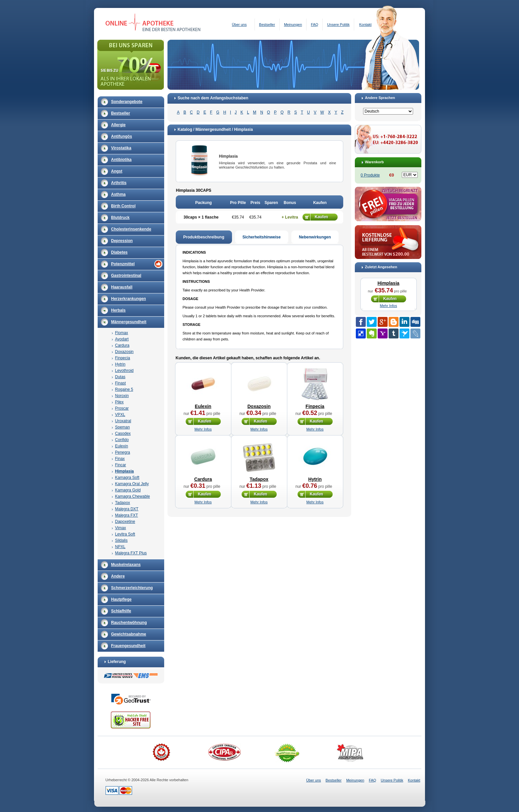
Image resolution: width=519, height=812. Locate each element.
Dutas (120, 377)
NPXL (120, 547)
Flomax (122, 333)
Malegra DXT (127, 509)
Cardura (122, 345)
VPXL (120, 415)
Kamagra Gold (128, 490)
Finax (120, 459)
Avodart (122, 339)
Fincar (121, 465)
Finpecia (123, 358)
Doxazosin (124, 352)
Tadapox (123, 503)
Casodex (123, 433)
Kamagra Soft (127, 478)
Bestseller (267, 25)
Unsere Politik (338, 25)
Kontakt (365, 25)
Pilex (119, 402)
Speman (123, 427)
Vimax (121, 528)
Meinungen (293, 25)
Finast (121, 383)
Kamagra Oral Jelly (132, 484)
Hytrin (120, 364)
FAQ (314, 25)
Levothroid (124, 371)
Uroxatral (123, 421)
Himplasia (125, 471)
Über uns (239, 25)
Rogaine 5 (124, 389)
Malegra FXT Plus (131, 553)
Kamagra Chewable (133, 496)
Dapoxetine (125, 522)
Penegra (123, 452)
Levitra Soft (125, 534)
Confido (122, 440)
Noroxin (122, 396)
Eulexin (122, 446)
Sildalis (121, 540)
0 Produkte (370, 175)
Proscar (122, 408)
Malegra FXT (127, 515)
